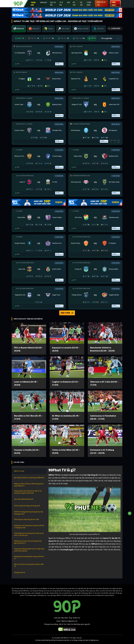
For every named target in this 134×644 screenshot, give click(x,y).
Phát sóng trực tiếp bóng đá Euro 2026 (26, 519)
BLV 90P (49, 38)
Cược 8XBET (114, 4)
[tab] (19, 29)
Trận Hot (34, 38)
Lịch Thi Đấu (53, 4)
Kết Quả (74, 4)
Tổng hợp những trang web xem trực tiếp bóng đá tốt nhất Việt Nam (29, 550)
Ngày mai (79, 38)
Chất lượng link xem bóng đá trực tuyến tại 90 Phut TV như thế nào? (29, 534)
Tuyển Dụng (89, 4)
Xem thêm (67, 313)
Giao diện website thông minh (24, 499)
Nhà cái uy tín (101, 4)
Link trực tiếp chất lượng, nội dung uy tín (27, 506)
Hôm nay (64, 38)
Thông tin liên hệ (19, 572)
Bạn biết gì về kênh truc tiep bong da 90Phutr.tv (29, 478)
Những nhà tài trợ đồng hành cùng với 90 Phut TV (29, 558)
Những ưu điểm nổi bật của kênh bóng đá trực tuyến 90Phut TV (29, 485)
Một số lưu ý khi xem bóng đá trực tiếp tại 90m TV (29, 565)
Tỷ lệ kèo (61, 4)
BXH (69, 2)
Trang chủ (33, 4)
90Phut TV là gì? (19, 471)
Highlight (44, 2)
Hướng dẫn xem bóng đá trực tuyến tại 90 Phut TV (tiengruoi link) (29, 527)
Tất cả (93, 38)
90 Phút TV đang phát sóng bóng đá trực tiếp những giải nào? (29, 513)
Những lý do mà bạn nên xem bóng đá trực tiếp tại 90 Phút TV (28, 542)
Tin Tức (81, 4)
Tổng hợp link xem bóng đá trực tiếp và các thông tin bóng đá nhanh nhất (28, 492)
